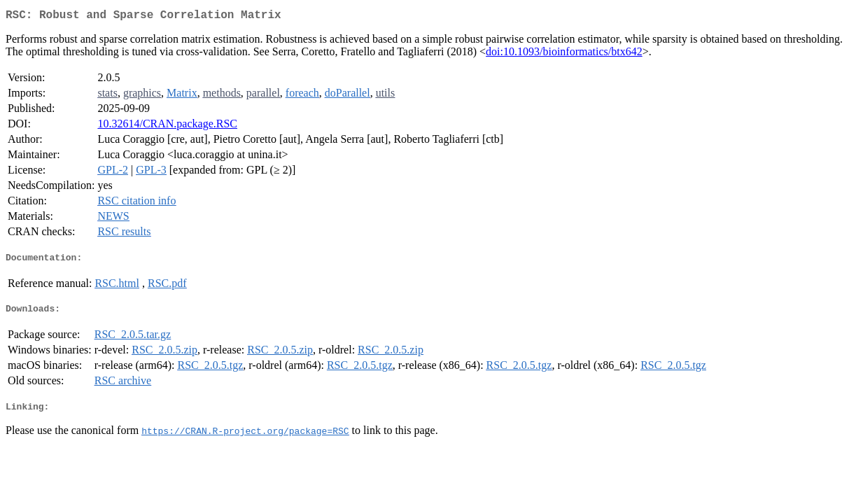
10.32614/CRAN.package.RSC (167, 126)
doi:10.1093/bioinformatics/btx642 (564, 54)
